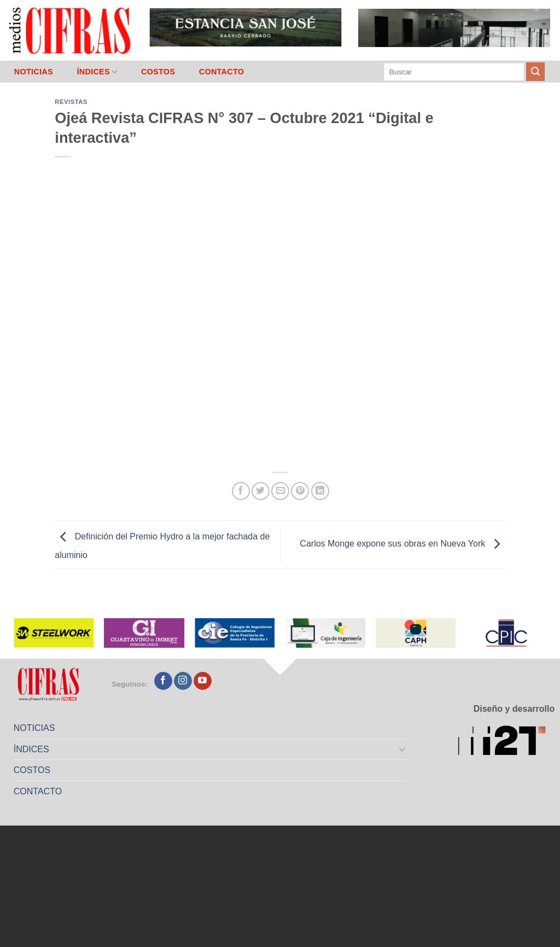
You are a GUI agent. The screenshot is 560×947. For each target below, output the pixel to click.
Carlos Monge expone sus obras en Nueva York (402, 544)
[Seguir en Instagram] (183, 681)
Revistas (71, 102)
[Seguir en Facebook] (163, 681)
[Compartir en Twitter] (261, 491)
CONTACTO (222, 72)
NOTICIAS (34, 72)
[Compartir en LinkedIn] (320, 491)
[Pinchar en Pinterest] (300, 491)
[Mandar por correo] (280, 491)
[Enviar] (535, 72)
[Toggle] (402, 749)
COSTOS (158, 72)
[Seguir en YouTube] (203, 681)
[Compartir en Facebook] (241, 491)
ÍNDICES (97, 72)
